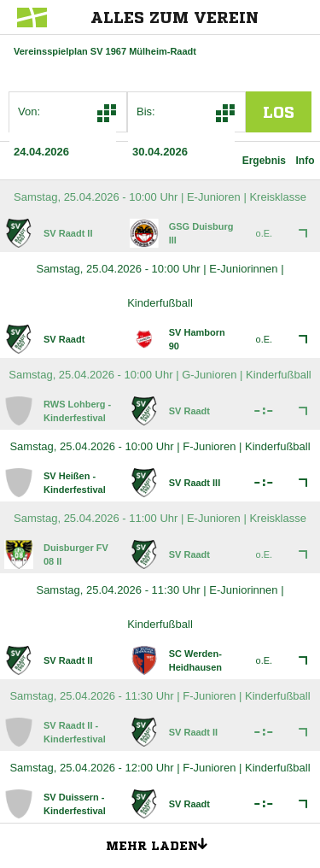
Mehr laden (163, 843)
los (279, 112)
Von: (29, 111)
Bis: (146, 111)
